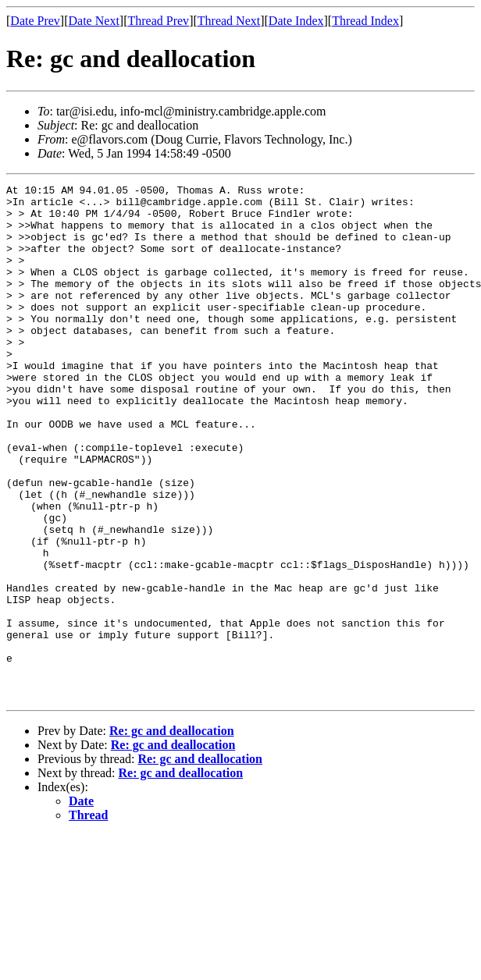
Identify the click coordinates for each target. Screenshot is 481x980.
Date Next (94, 21)
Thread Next (229, 21)
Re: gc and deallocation (172, 834)
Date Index (296, 21)
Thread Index (365, 21)
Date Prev (35, 21)
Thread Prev (158, 21)
